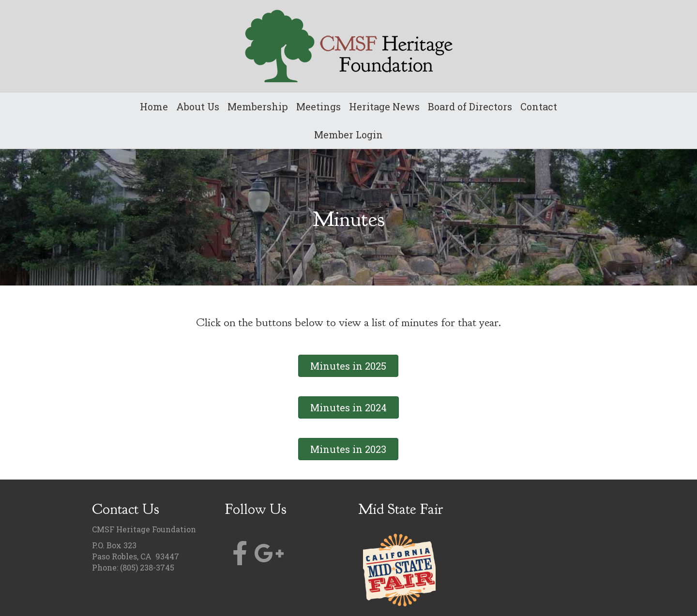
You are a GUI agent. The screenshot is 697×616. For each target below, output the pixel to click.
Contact (539, 106)
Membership (258, 106)
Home (154, 106)
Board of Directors (470, 106)
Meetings (318, 106)
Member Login (348, 135)
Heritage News (384, 106)
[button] (348, 366)
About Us (198, 106)
